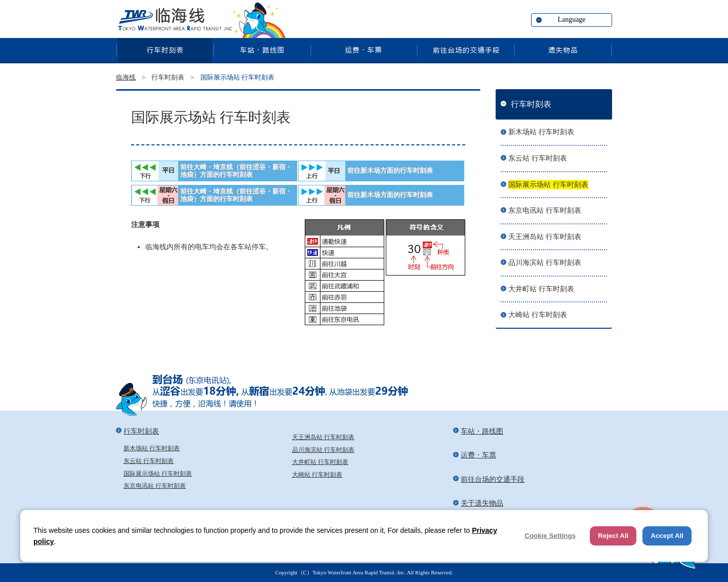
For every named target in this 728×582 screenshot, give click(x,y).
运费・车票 (363, 50)
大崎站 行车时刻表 (538, 315)
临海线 (174, 20)
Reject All (613, 536)
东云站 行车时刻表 (538, 158)
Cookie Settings (550, 536)
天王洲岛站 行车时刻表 (545, 237)
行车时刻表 (165, 50)
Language (571, 20)
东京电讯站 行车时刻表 (545, 210)
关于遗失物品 (563, 50)
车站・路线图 (262, 50)
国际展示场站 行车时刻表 (548, 185)
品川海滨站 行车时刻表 (545, 263)
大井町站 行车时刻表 (541, 289)
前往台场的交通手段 (465, 50)
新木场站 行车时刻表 (541, 132)
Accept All (667, 536)
